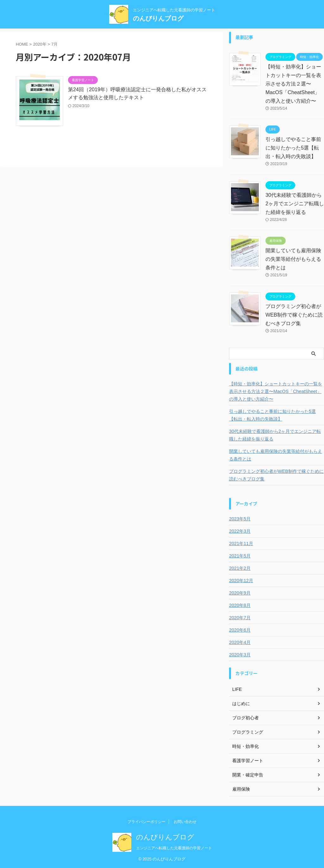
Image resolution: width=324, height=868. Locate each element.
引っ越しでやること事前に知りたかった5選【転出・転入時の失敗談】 (293, 148)
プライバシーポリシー (146, 822)
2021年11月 (241, 543)
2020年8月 (240, 605)
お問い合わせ (185, 822)
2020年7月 (240, 618)
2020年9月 (240, 593)
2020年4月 (240, 642)
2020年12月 (241, 581)
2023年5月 (240, 519)
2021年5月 (240, 556)
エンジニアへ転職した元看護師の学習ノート (174, 848)
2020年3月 (240, 655)
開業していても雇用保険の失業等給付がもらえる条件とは (293, 259)
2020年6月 (240, 630)
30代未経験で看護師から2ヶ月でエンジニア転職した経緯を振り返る (295, 204)
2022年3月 (240, 531)
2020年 (40, 44)
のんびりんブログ (158, 18)
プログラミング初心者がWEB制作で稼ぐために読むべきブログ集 (294, 315)
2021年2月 (240, 568)
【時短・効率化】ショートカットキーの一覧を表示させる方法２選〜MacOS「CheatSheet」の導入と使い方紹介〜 (293, 84)
